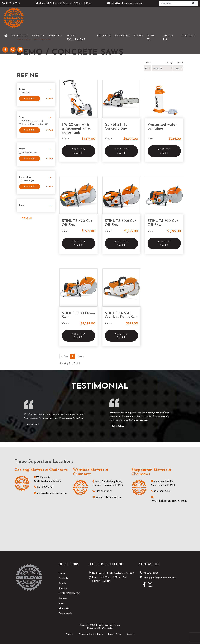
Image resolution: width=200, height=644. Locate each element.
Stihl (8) (26, 93)
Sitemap (130, 634)
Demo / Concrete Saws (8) (35, 124)
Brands (62, 583)
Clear (50, 99)
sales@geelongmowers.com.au (125, 3)
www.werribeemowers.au (107, 497)
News (61, 604)
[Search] (174, 3)
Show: (148, 63)
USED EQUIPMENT (70, 594)
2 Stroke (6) (28, 181)
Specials (63, 588)
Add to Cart (79, 151)
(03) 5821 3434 (160, 491)
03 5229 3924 (11, 3)
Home (62, 573)
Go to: (180, 63)
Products (63, 578)
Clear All (27, 218)
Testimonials (65, 614)
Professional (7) (29, 152)
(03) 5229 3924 (44, 487)
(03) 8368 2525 (102, 491)
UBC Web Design (105, 628)
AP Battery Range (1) (32, 121)
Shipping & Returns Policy (91, 634)
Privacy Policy (115, 634)
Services (63, 599)
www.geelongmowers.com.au (51, 493)
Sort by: (169, 63)
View (65, 139)
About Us (64, 609)
